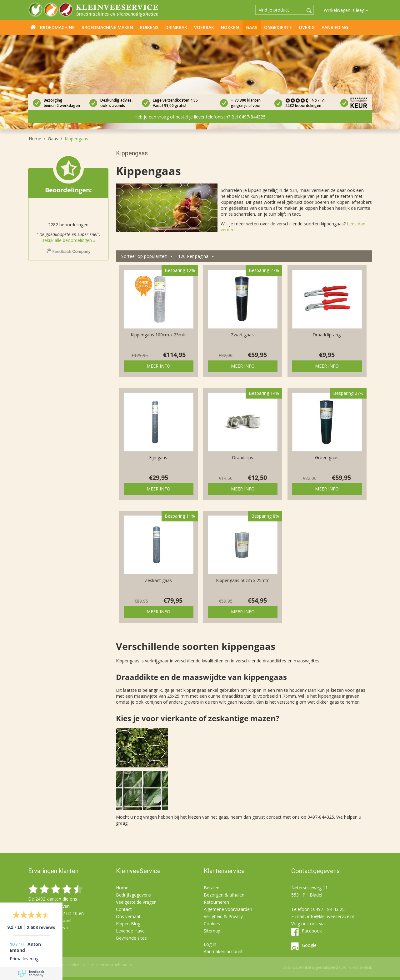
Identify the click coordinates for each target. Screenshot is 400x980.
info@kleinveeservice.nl (330, 916)
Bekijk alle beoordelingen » (68, 240)
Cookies (212, 924)
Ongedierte (278, 27)
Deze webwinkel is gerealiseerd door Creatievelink (327, 967)
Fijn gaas (158, 457)
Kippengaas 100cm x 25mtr (158, 335)
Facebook (312, 931)
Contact (124, 909)
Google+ (311, 945)
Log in (210, 944)
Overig (307, 27)
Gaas (252, 27)
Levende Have (130, 931)
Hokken (230, 27)
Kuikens (149, 27)
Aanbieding (335, 27)
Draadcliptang (327, 335)
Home (33, 27)
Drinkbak (176, 27)
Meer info (158, 366)
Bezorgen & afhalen (224, 895)
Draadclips (242, 457)
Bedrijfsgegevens (133, 895)
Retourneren (216, 902)
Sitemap (212, 931)
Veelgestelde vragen (136, 902)
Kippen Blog (128, 924)
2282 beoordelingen (303, 106)
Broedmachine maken (107, 27)
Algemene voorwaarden (228, 909)
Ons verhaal (128, 916)
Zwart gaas (242, 335)
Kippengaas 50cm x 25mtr (242, 580)
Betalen (212, 888)
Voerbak (204, 27)
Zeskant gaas (158, 580)
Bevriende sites (131, 938)
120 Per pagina (196, 256)
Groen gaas (327, 457)
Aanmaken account (223, 951)
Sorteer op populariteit (147, 256)
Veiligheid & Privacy (223, 916)
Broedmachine (57, 27)
